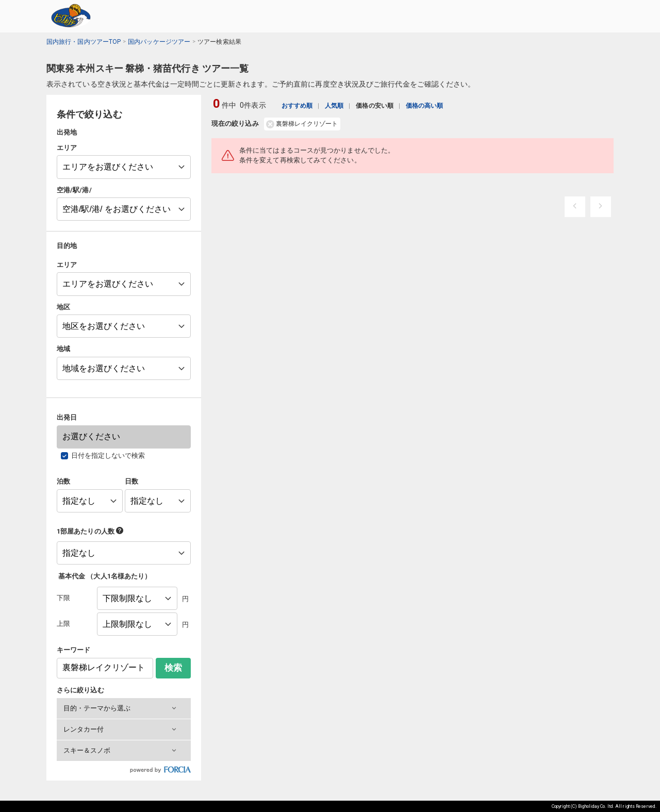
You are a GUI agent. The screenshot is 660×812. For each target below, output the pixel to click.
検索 (173, 668)
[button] (124, 708)
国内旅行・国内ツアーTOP (84, 42)
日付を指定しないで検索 (108, 455)
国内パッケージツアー (159, 42)
